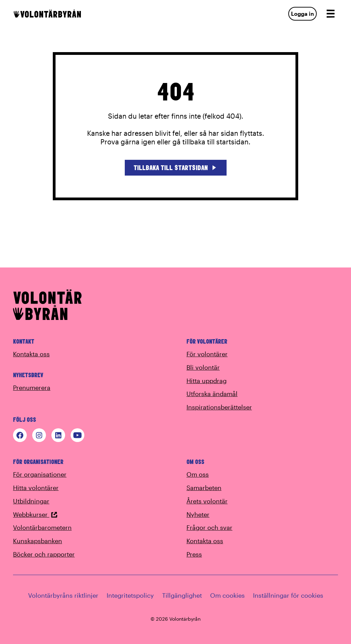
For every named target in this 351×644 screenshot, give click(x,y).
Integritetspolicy (130, 595)
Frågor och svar (209, 527)
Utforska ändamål (212, 394)
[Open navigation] (330, 14)
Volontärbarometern (42, 527)
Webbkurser (35, 514)
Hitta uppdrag (207, 381)
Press (194, 554)
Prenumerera (32, 387)
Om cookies (227, 595)
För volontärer (207, 354)
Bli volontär (203, 367)
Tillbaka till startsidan (176, 168)
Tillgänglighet (182, 595)
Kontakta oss (31, 354)
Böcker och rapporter (44, 554)
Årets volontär (207, 501)
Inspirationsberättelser (219, 407)
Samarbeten (204, 488)
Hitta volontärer (36, 488)
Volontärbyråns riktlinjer (63, 595)
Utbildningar (31, 501)
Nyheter (198, 514)
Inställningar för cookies (288, 595)
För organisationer (40, 474)
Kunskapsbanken (38, 541)
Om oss (198, 474)
